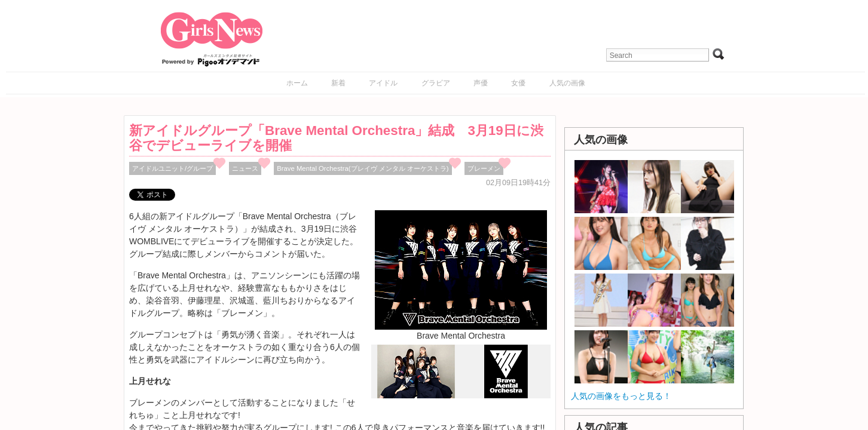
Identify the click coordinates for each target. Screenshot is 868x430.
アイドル (383, 83)
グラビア (436, 83)
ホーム (297, 83)
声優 (481, 83)
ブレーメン (484, 168)
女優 (518, 83)
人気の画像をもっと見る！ (621, 396)
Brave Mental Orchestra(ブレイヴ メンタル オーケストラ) (363, 168)
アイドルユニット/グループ (172, 168)
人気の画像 (567, 83)
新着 (338, 83)
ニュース (245, 168)
